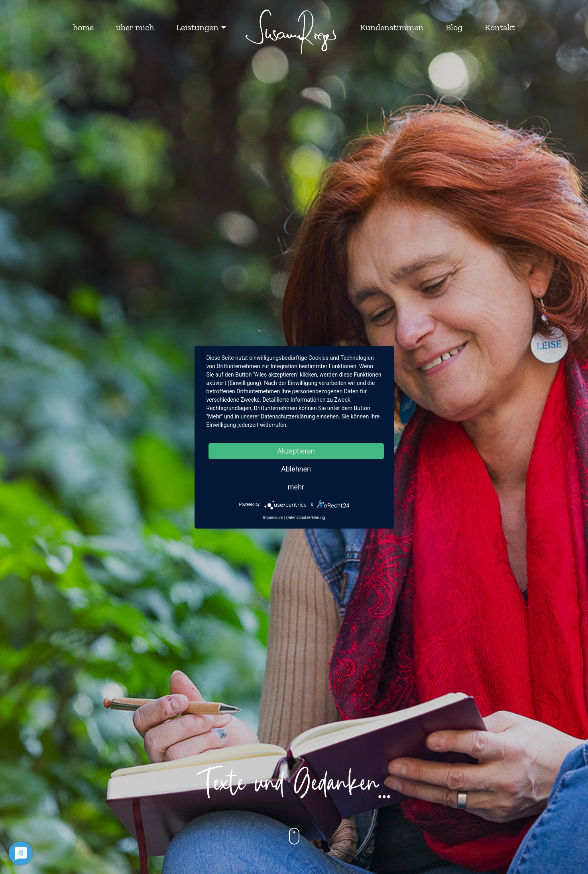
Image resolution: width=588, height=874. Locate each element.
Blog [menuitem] (454, 27)
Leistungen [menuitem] (197, 27)
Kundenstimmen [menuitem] (392, 27)
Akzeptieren (296, 451)
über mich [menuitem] (135, 27)
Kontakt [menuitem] (500, 27)
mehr (296, 487)
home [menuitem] (83, 27)
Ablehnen (296, 469)
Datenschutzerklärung (306, 518)
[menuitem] (291, 32)
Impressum (273, 518)
